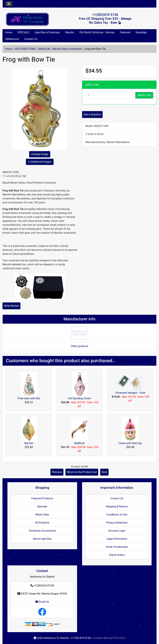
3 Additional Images (40, 162)
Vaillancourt (12, 39)
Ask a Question (92, 114)
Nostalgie (141, 32)
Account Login (117, 531)
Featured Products (42, 498)
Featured (125, 32)
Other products (79, 346)
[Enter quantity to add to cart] (111, 95)
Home (9, 32)
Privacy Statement (117, 523)
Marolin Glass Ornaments (67, 49)
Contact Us (31, 39)
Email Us (42, 602)
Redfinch (79, 443)
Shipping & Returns (117, 506)
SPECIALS (23, 32)
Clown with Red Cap (130, 443)
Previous (57, 472)
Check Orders (117, 555)
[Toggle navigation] (9, 4)
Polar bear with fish (29, 398)
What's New (42, 515)
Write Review (11, 306)
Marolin (70, 32)
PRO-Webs (119, 638)
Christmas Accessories (42, 531)
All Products (42, 523)
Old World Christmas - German (97, 32)
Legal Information (117, 539)
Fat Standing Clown (80, 398)
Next (104, 472)
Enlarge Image (40, 154)
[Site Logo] (28, 19)
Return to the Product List (82, 472)
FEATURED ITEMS (25, 49)
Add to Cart (144, 95)
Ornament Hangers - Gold (130, 393)
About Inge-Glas (42, 539)
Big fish (29, 443)
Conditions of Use (117, 515)
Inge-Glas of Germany (47, 32)
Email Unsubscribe (117, 547)
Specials (42, 506)
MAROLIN (44, 49)
